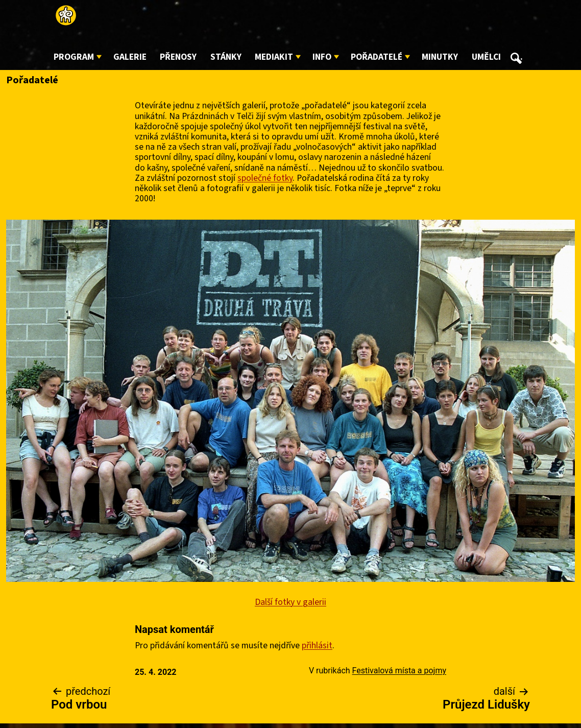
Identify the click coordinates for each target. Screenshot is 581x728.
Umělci (486, 57)
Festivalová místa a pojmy (399, 671)
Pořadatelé (377, 57)
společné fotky (265, 178)
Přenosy (178, 57)
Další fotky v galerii (290, 602)
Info (322, 57)
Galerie (130, 57)
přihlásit (317, 645)
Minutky (440, 57)
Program (74, 57)
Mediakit (274, 57)
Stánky (226, 57)
